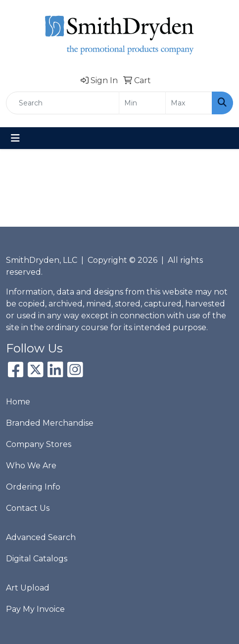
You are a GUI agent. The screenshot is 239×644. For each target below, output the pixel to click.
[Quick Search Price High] (189, 103)
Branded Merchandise (50, 423)
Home (18, 402)
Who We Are (31, 466)
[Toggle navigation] (15, 138)
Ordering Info (33, 487)
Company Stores (39, 444)
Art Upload (28, 588)
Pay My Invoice (35, 609)
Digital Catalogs (37, 559)
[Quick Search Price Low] (142, 103)
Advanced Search (41, 537)
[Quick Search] (63, 103)
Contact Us (28, 508)
